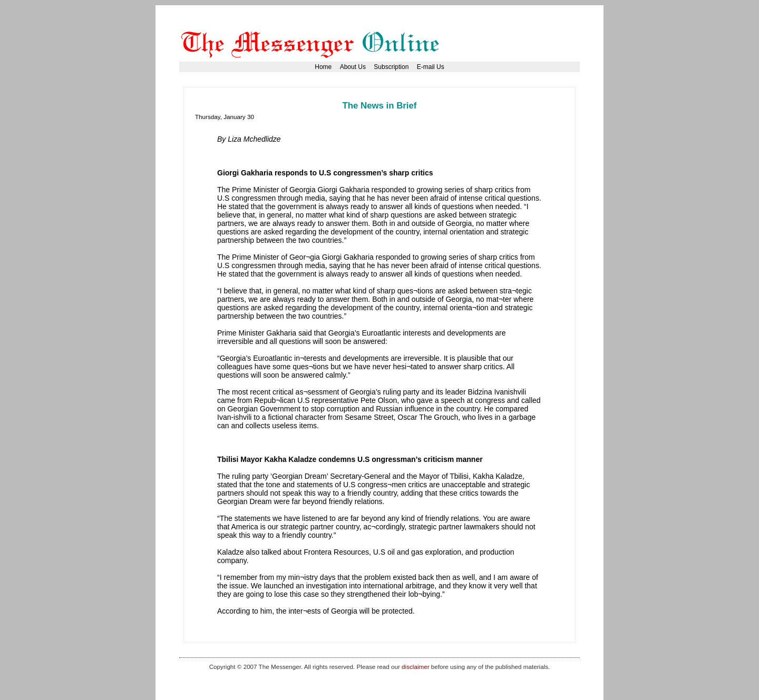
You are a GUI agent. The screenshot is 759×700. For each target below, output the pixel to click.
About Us (353, 67)
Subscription (391, 67)
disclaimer (415, 667)
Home (323, 67)
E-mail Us (431, 67)
